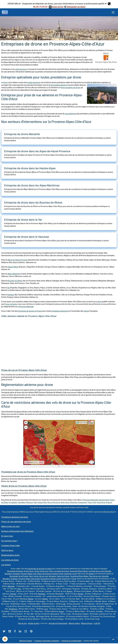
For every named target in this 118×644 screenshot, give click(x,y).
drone (6, 83)
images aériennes (34, 83)
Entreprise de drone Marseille (22, 134)
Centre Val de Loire (41, 571)
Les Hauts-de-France (61, 571)
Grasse (40, 502)
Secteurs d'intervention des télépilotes (17, 531)
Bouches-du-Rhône (15, 281)
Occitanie (16, 574)
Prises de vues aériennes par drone (16, 522)
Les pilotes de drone (10, 560)
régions (86, 311)
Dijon (19, 589)
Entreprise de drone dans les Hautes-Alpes (30, 168)
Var (8, 288)
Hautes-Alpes (13, 267)
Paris (51, 571)
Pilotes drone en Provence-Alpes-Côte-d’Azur (24, 486)
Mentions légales (26, 641)
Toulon (90, 502)
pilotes (91, 574)
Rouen (61, 611)
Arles (63, 502)
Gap (35, 502)
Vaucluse (10, 295)
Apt (95, 502)
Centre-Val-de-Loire (41, 576)
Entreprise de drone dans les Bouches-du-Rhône (33, 203)
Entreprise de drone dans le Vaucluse (27, 237)
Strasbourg (13, 609)
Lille (64, 604)
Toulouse (13, 594)
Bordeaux (42, 594)
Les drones (6, 565)
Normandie (11, 571)
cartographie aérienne (59, 85)
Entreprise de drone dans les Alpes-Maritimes (32, 185)
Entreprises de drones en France (30, 311)
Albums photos (87, 623)
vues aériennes (71, 114)
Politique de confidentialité (71, 641)
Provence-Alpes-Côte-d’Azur (31, 574)
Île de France (29, 571)
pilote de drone (21, 69)
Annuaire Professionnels (58, 623)
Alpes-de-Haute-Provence (18, 260)
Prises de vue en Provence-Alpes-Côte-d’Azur (24, 370)
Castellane (22, 502)
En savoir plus (7, 536)
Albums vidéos (74, 623)
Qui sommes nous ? (9, 541)
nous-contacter (11, 304)
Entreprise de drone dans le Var (23, 220)
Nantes (31, 599)
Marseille (11, 586)
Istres (68, 502)
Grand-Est (68, 574)
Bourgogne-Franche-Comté (53, 574)
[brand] (5, 12)
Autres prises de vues (10, 526)
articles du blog (34, 623)
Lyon (46, 609)
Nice (45, 502)
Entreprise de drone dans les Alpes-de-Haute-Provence (37, 151)
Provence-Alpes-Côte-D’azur (29, 579)
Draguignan (82, 502)
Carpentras (101, 502)
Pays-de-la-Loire (95, 576)
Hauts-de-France (63, 576)
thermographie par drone (71, 88)
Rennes (81, 594)
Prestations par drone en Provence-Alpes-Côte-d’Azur (28, 472)
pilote (99, 302)
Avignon (109, 502)
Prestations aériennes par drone (15, 517)
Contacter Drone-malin (10, 546)
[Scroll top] (113, 639)
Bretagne (20, 571)
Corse (75, 574)
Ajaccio (70, 591)
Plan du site (22, 623)
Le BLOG (97, 623)
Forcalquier (13, 502)
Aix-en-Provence (54, 502)
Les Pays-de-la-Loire (96, 571)
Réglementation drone (10, 555)
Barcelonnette (104, 500)
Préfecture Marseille (26, 307)
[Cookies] (5, 639)
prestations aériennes (60, 311)
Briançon (30, 502)
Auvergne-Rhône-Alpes (79, 571)
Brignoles (74, 502)
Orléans (45, 599)
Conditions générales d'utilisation (47, 641)
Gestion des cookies (91, 641)
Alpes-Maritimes (14, 274)
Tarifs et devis (7, 550)
